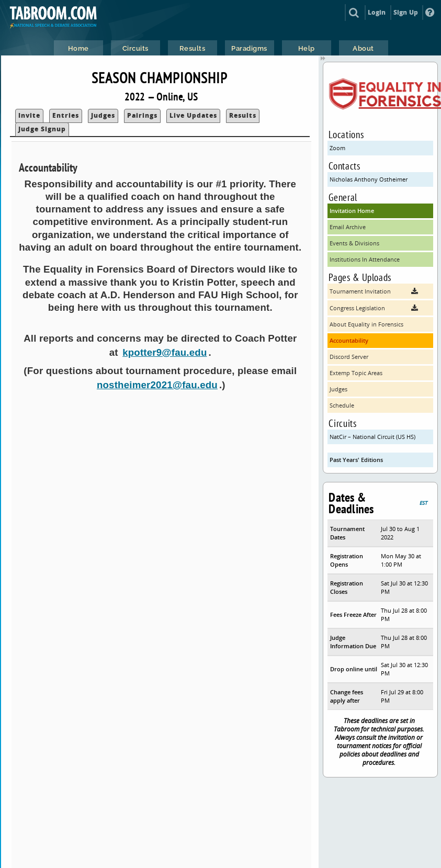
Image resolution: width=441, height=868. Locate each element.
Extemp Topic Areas (356, 373)
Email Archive (348, 227)
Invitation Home (352, 211)
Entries (66, 115)
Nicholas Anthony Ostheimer (369, 179)
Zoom (337, 148)
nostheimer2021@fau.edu (157, 385)
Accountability (349, 340)
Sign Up (406, 12)
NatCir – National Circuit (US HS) (372, 437)
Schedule (342, 405)
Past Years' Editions (356, 460)
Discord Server (349, 357)
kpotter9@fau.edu (165, 352)
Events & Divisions (354, 243)
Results (243, 115)
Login (377, 12)
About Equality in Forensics (366, 324)
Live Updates (193, 115)
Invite (29, 115)
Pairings (142, 115)
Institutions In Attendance (365, 259)
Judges (103, 115)
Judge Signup (42, 129)
